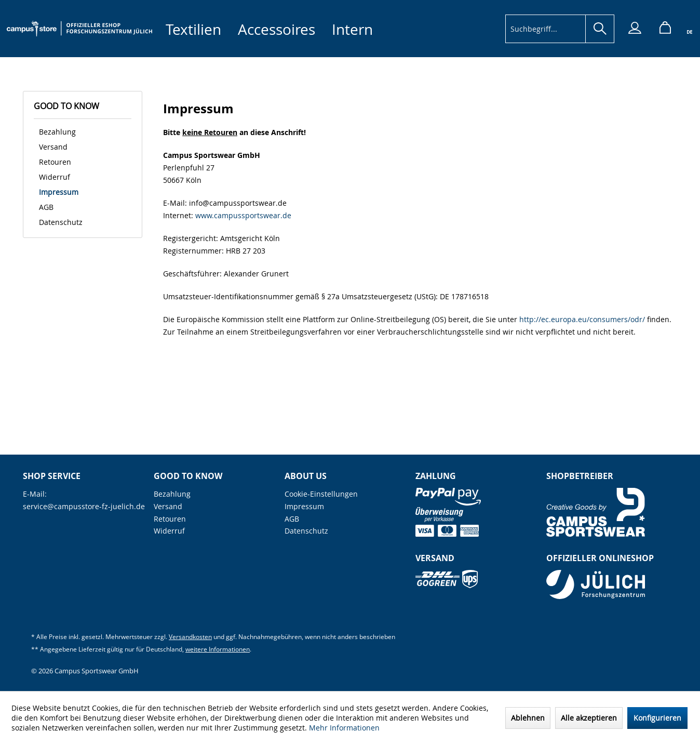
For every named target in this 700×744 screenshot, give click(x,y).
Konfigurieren (657, 718)
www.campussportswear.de (243, 215)
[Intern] (352, 29)
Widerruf (55, 177)
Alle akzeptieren (589, 718)
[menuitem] (193, 29)
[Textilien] (193, 29)
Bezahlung (57, 132)
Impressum (59, 192)
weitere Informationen (218, 649)
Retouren (55, 162)
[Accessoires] (277, 29)
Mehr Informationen (344, 728)
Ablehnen (528, 718)
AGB (46, 207)
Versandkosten (190, 637)
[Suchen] (600, 29)
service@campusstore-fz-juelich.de (84, 506)
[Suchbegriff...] (560, 29)
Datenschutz (61, 222)
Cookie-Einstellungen (321, 494)
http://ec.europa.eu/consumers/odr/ (582, 319)
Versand (53, 147)
